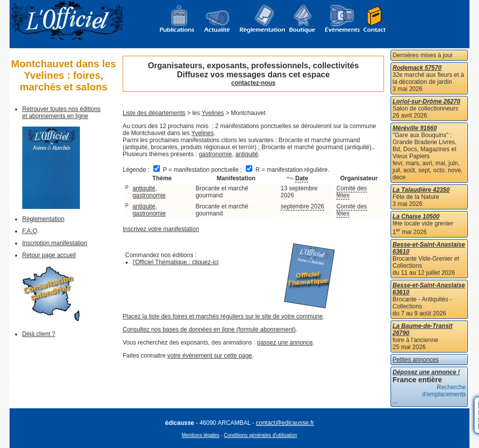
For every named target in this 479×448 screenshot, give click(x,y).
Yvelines (213, 113)
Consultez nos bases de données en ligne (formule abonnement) (209, 329)
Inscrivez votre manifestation (161, 229)
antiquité (247, 154)
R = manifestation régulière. (288, 170)
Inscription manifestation (55, 243)
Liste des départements (154, 113)
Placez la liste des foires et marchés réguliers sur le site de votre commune (223, 316)
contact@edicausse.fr (285, 423)
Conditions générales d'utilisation (261, 435)
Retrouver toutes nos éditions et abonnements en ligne (61, 113)
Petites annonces (416, 360)
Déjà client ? (39, 334)
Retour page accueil (49, 255)
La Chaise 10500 (416, 216)
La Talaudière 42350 (421, 190)
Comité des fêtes (352, 192)
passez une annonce (285, 343)
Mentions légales (201, 435)
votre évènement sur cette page (210, 356)
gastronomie (215, 154)
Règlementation (43, 219)
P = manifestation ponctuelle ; (199, 170)
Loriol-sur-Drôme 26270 (426, 101)
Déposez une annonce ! (426, 372)
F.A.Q (30, 231)
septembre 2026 (302, 206)
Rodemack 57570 (417, 68)
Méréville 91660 (415, 128)
